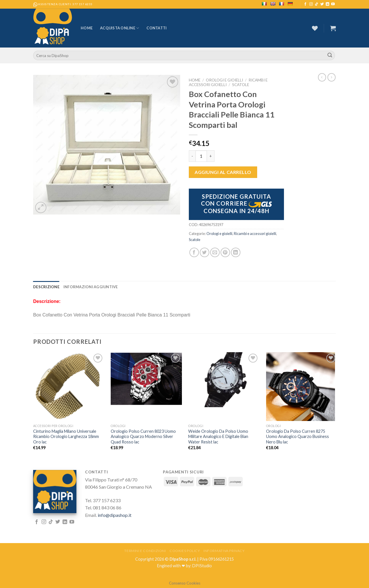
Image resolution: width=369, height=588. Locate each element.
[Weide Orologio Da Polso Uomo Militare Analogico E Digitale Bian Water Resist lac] (224, 380)
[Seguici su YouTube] (333, 4)
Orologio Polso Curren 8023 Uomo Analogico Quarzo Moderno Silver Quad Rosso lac (143, 437)
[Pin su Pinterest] (225, 252)
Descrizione (46, 287)
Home (87, 28)
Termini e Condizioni (145, 551)
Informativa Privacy (224, 551)
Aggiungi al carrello (223, 172)
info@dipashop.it (115, 515)
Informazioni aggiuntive (91, 287)
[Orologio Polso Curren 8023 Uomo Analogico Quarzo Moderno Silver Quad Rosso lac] (146, 379)
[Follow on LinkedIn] (327, 4)
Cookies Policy (185, 551)
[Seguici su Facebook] (305, 4)
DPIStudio (202, 566)
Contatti (157, 28)
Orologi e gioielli (224, 80)
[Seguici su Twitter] (322, 4)
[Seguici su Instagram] (311, 4)
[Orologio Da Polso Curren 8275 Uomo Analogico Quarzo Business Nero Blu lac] (302, 387)
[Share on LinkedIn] (236, 252)
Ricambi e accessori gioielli (255, 234)
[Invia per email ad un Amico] (215, 252)
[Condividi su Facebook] (194, 252)
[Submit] (330, 56)
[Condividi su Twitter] (205, 252)
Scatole (241, 85)
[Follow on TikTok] (317, 4)
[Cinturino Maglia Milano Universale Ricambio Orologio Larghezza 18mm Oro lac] (69, 387)
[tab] (46, 287)
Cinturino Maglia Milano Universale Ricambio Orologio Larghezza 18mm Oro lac (66, 437)
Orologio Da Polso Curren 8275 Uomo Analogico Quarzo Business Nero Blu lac (298, 437)
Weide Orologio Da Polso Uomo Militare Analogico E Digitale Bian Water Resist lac (218, 437)
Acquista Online (119, 28)
